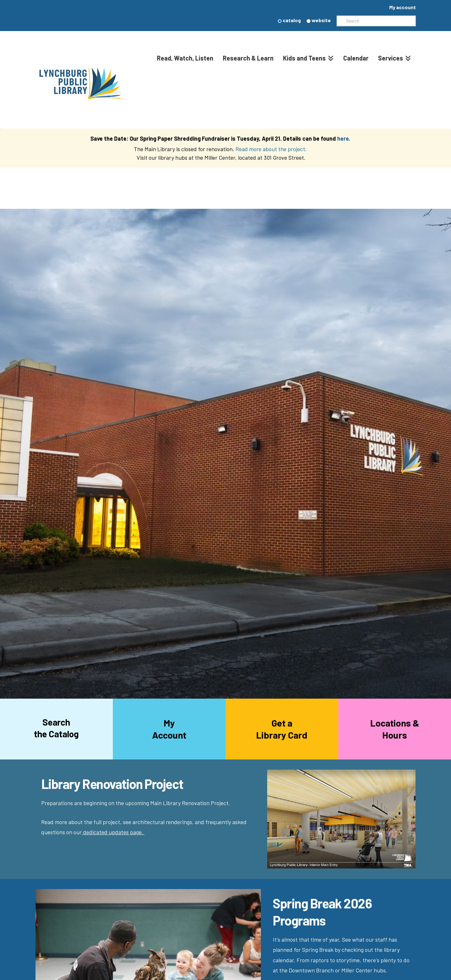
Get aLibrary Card (282, 729)
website (319, 20)
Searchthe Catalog (56, 728)
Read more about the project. (272, 149)
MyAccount (169, 729)
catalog (289, 20)
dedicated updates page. (114, 832)
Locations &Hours (395, 729)
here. (344, 138)
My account (403, 7)
